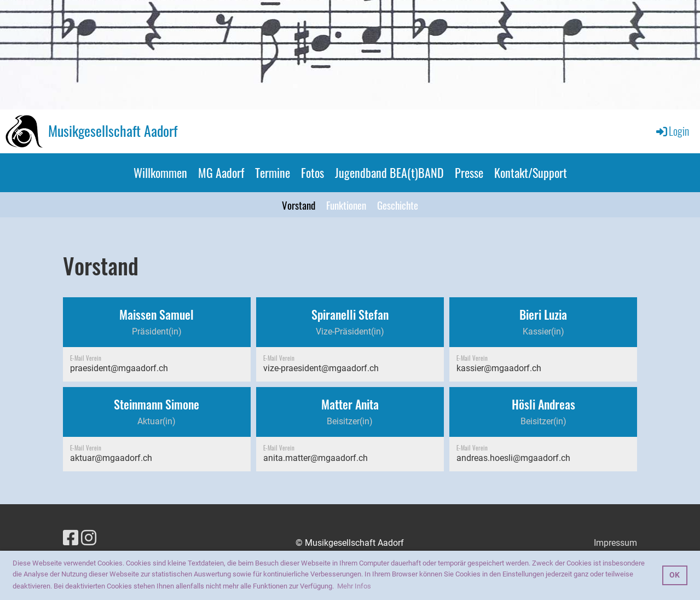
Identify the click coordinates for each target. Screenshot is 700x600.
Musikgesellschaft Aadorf (113, 131)
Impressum (615, 543)
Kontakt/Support (531, 172)
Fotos (313, 172)
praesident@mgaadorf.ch (119, 368)
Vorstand (299, 205)
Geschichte (398, 205)
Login (672, 131)
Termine (273, 172)
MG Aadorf (221, 172)
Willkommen (160, 172)
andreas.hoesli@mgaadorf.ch (513, 458)
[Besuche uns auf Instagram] (89, 538)
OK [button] (675, 575)
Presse (469, 172)
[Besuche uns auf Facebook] (71, 538)
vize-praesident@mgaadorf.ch (321, 368)
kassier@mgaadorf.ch (499, 368)
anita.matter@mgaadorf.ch (316, 458)
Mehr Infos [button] (354, 586)
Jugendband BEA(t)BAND (389, 172)
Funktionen (346, 205)
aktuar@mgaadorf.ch (111, 458)
